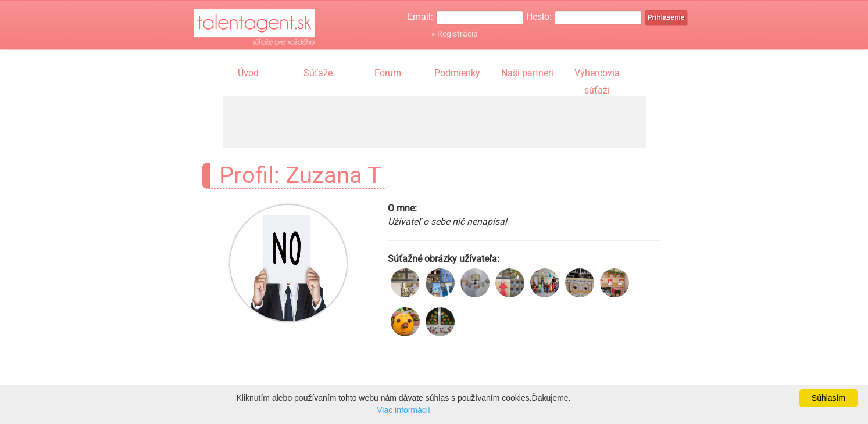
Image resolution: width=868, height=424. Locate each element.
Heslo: (539, 17)
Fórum (388, 73)
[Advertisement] (434, 122)
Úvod (248, 73)
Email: (420, 17)
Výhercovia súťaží (597, 74)
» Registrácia (455, 34)
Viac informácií (403, 410)
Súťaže (318, 73)
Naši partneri (527, 73)
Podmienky (457, 73)
